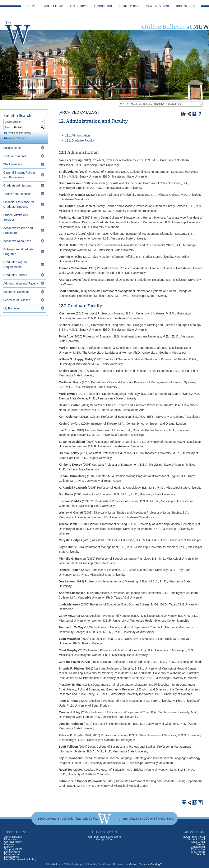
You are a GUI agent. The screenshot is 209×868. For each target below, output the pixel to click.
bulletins (55, 864)
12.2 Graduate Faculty (80, 140)
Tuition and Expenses (17, 194)
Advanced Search (15, 138)
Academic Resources (17, 241)
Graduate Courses (15, 275)
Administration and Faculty (21, 283)
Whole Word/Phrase (20, 133)
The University (13, 164)
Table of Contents (15, 156)
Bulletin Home (12, 148)
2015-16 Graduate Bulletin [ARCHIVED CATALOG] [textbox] (151, 104)
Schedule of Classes (17, 300)
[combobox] (161, 104)
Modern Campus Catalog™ (146, 864)
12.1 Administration (77, 135)
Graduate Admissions (17, 185)
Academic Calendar (16, 292)
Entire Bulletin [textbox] (13, 122)
